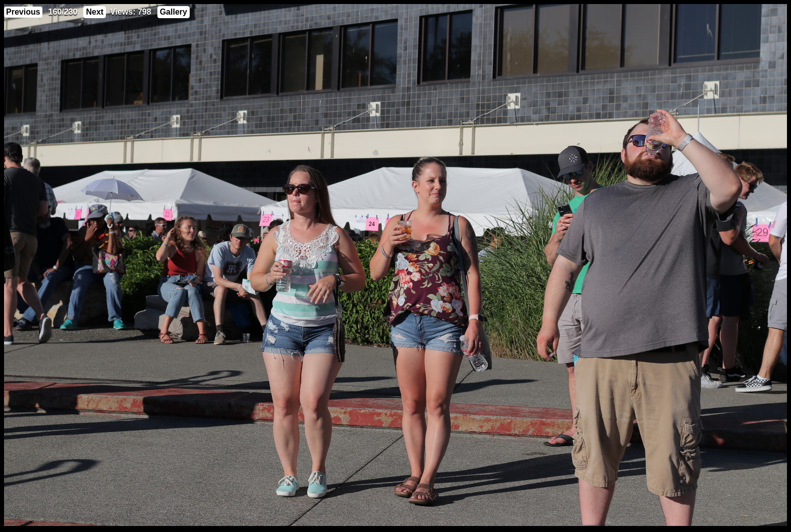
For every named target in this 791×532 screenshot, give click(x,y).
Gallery (174, 12)
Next (95, 12)
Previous (23, 12)
